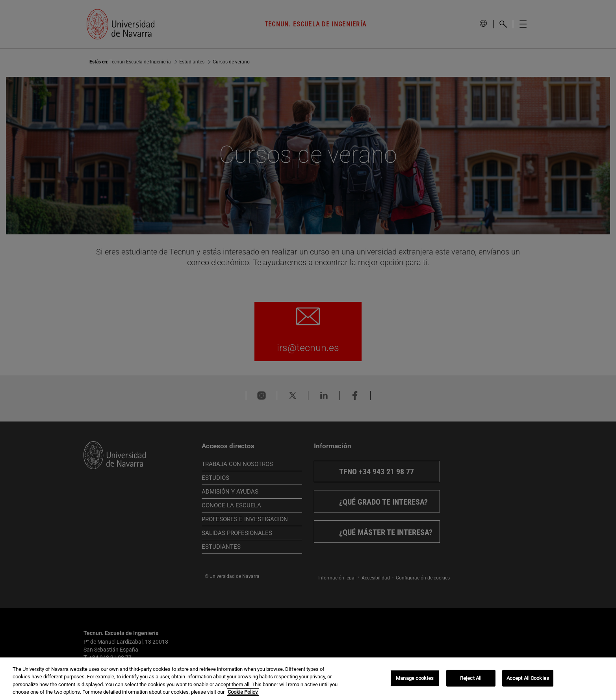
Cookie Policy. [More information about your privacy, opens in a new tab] (243, 692)
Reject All (471, 678)
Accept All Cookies (528, 678)
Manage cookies (415, 678)
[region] (308, 679)
